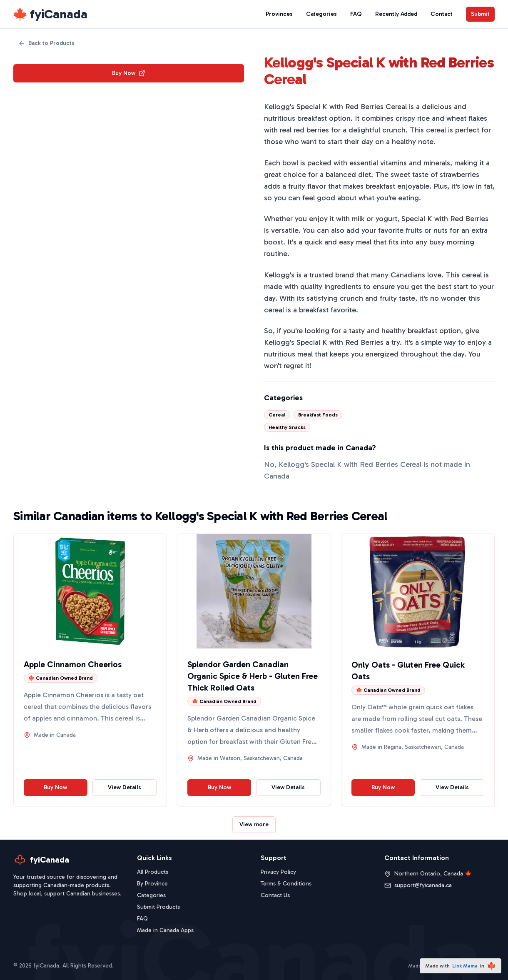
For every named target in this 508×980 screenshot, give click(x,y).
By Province (152, 884)
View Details (125, 787)
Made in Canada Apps (165, 930)
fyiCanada (59, 14)
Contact (442, 14)
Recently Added (396, 14)
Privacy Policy (278, 872)
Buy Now (129, 73)
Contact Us (275, 895)
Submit (480, 14)
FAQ (356, 14)
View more (254, 824)
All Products (153, 872)
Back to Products (46, 43)
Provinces (279, 14)
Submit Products (158, 907)
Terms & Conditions (286, 884)
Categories (321, 14)
